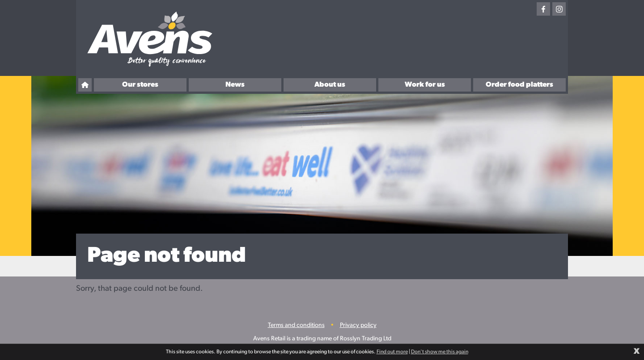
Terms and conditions (296, 325)
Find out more (392, 352)
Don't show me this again (440, 352)
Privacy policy (358, 325)
